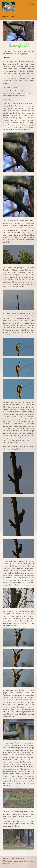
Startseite (5, 859)
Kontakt (12, 859)
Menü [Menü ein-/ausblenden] (32, 4)
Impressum (20, 859)
